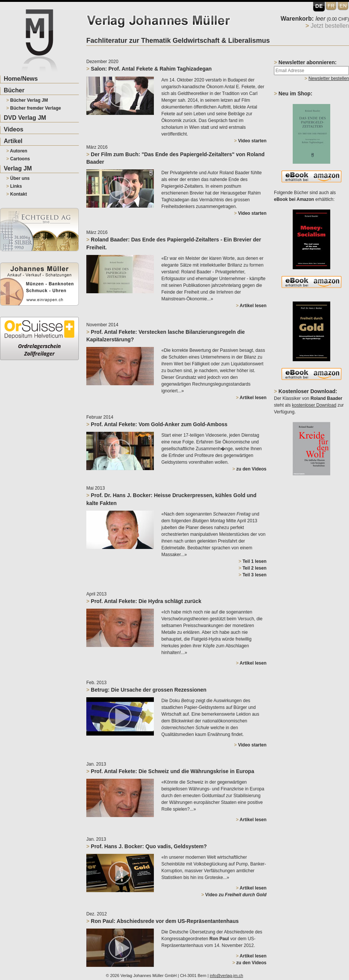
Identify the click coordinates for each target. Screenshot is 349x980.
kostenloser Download (314, 405)
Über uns (18, 178)
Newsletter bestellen (329, 78)
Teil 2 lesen (253, 568)
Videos (14, 129)
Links (14, 186)
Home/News (21, 79)
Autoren (17, 151)
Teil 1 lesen (253, 561)
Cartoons (18, 159)
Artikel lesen (251, 306)
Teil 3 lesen (253, 575)
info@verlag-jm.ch (226, 975)
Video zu (234, 895)
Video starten (250, 141)
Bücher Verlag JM (27, 100)
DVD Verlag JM (25, 118)
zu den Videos (249, 469)
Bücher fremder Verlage (34, 108)
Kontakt (17, 194)
